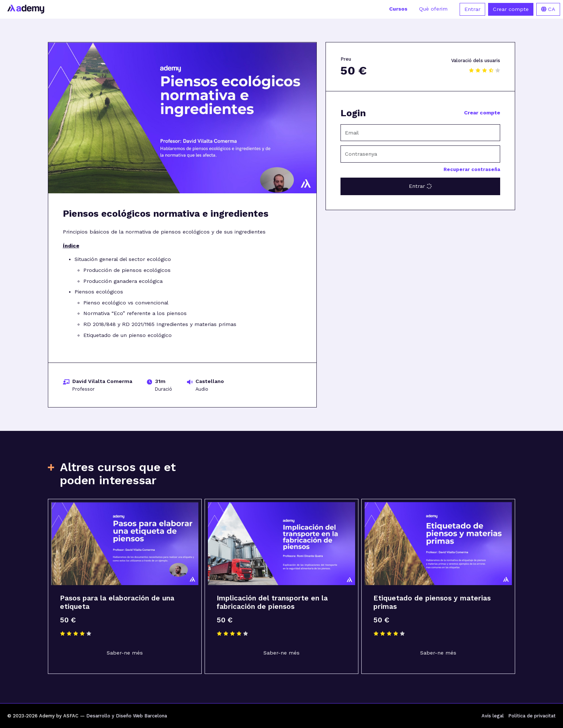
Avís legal (493, 716)
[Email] (420, 133)
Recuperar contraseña (472, 169)
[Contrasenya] (420, 154)
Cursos (398, 9)
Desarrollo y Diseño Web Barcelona (127, 716)
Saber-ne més (125, 653)
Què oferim (433, 9)
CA (548, 9)
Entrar (472, 9)
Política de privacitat (532, 716)
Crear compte (511, 9)
